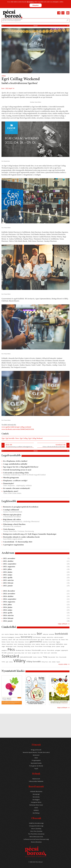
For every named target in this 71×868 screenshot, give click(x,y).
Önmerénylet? (9, 483)
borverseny (27, 637)
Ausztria (7, 634)
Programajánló (36, 760)
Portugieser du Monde (36, 766)
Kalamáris (43, 644)
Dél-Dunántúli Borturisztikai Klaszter (28, 640)
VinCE (36, 808)
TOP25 (3, 662)
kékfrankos (59, 644)
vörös (50, 662)
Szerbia (35, 657)
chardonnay (4, 640)
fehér (67, 640)
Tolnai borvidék (63, 657)
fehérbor (4, 642)
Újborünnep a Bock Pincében (14, 524)
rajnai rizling (17, 653)
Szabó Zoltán (54, 653)
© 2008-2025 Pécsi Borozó (35, 862)
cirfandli (10, 640)
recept (23, 653)
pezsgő (63, 646)
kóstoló (65, 644)
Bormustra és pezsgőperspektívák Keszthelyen (21, 507)
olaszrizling (27, 646)
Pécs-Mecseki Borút (20, 650)
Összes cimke (63, 664)
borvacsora (18, 637)
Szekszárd (10, 656)
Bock (29, 634)
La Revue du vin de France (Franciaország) (36, 839)
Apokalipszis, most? (11, 491)
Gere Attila (45, 642)
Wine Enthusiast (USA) (36, 837)
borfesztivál (45, 634)
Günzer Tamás (52, 642)
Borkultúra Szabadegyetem (8, 637)
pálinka (54, 646)
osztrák (33, 646)
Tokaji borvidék (52, 657)
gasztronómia (36, 642)
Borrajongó (36, 794)
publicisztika (10, 653)
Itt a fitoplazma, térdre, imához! (15, 461)
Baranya (21, 634)
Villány (19, 661)
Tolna (57, 657)
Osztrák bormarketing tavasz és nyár (17, 470)
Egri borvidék (10, 438)
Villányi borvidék (34, 662)
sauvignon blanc (36, 653)
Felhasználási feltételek (36, 781)
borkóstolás (52, 634)
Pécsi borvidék (36, 650)
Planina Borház (51, 650)
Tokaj (45, 657)
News (17, 438)
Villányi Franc (45, 662)
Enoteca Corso (48, 640)
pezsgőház (4, 650)
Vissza (35, 26)
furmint (27, 642)
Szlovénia (40, 657)
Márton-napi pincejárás (12, 515)
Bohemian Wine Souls (36, 805)
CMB (14, 640)
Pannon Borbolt (39, 646)
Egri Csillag (24, 438)
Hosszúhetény (28, 644)
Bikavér (26, 634)
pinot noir (44, 650)
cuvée (17, 640)
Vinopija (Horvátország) (36, 826)
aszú (3, 634)
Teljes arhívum (63, 624)
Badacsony (12, 634)
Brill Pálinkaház (37, 637)
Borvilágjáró (36, 800)
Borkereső (36, 755)
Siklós (42, 653)
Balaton (17, 634)
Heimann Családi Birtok (7, 644)
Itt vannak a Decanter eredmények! (17, 488)
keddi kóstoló (52, 644)
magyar (3, 646)
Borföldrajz (36, 813)
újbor (7, 662)
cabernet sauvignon (59, 637)
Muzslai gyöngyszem (11, 477)
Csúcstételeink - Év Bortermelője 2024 (18, 542)
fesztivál (8, 642)
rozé (26, 653)
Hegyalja (58, 642)
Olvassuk (36, 818)
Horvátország (21, 644)
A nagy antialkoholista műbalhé (15, 464)
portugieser (58, 650)
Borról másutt (36, 787)
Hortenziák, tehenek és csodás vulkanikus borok (21, 537)
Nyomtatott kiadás (36, 763)
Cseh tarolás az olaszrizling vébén (16, 473)
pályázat (58, 646)
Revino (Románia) (36, 842)
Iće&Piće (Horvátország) (36, 823)
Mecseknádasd (9, 646)
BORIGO (36, 810)
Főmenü (36, 745)
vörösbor (54, 662)
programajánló (65, 650)
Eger (3, 438)
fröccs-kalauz (21, 642)
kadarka (38, 644)
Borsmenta (36, 797)
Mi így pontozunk (36, 750)
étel (60, 640)
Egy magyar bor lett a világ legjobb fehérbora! (21, 467)
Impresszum (36, 779)
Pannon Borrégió (47, 646)
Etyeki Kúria (55, 640)
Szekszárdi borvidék (26, 657)
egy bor (42, 640)
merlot (15, 646)
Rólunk (36, 774)
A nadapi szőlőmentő (11, 510)
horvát (15, 644)
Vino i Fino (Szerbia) (36, 831)
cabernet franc (50, 637)
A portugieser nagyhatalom (13, 545)
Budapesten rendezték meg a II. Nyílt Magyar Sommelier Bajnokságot (30, 534)
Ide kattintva (30, 2)
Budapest (44, 637)
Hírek (36, 758)
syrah (49, 653)
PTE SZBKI (4, 653)
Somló (45, 653)
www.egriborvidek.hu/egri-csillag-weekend (16, 427)
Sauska (29, 653)
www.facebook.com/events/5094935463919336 (18, 429)
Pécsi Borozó (28, 650)
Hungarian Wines (36, 802)
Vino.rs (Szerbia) (36, 829)
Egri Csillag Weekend (35, 438)
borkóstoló (61, 634)
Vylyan (58, 662)
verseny (11, 662)
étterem (63, 640)
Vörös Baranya (9, 529)
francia (13, 642)
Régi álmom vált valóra (12, 519)
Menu (68, 13)
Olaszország (20, 646)
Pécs (11, 649)
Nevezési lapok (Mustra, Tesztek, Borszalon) (36, 752)
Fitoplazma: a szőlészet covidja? (15, 481)
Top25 (36, 769)
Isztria (33, 644)
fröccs (16, 642)
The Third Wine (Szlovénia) (36, 834)
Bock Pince (34, 634)
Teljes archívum (62, 708)
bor (39, 633)
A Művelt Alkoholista (36, 792)
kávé (47, 644)
